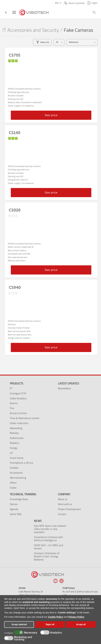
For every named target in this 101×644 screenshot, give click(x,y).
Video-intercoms (19, 423)
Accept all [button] (81, 624)
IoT (11, 453)
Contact (62, 514)
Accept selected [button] (19, 624)
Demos (14, 504)
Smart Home (17, 458)
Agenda (14, 509)
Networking (16, 428)
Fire (12, 408)
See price (51, 115)
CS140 (15, 133)
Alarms (14, 403)
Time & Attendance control (25, 418)
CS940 (15, 287)
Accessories (16, 473)
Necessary (30, 633)
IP (11, 388)
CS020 (15, 210)
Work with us (65, 504)
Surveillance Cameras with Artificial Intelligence (48, 539)
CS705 (15, 55)
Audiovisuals (17, 438)
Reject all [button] (50, 624)
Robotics (14, 443)
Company (64, 494)
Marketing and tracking (23, 638)
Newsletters (64, 388)
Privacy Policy (76, 617)
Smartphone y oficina (21, 463)
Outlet (13, 488)
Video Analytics (18, 398)
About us (63, 499)
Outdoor (14, 468)
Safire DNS (16, 514)
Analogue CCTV (18, 393)
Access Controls (18, 413)
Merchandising (18, 478)
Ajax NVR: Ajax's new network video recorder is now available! (50, 529)
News (38, 521)
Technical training (23, 494)
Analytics (56, 633)
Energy (14, 448)
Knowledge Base (19, 499)
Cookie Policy (56, 617)
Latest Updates (68, 383)
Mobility (14, 433)
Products (16, 383)
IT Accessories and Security (31, 30)
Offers (13, 483)
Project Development (69, 509)
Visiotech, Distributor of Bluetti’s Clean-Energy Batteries (47, 556)
